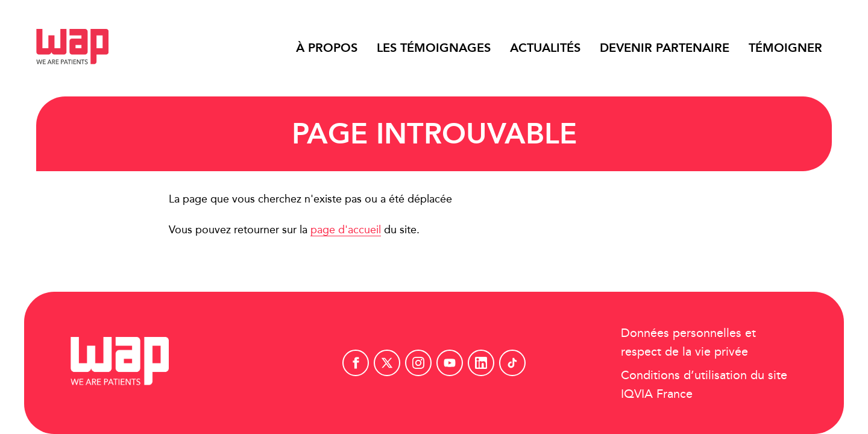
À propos (327, 48)
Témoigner (785, 48)
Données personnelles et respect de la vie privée (688, 342)
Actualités (545, 48)
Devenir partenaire (665, 48)
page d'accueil (346, 229)
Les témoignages (434, 48)
